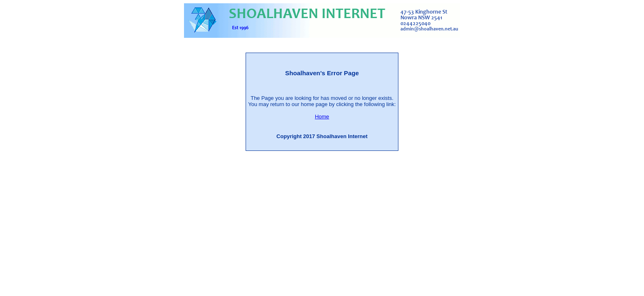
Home (322, 117)
